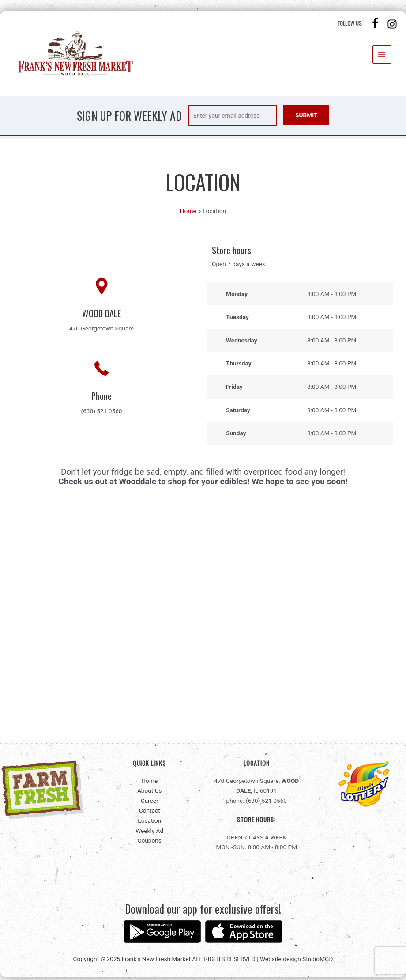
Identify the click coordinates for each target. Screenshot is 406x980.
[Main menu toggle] (382, 56)
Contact (150, 813)
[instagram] (393, 25)
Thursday (239, 366)
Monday (237, 297)
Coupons (150, 843)
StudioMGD (318, 962)
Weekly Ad (149, 833)
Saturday (238, 413)
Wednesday (242, 343)
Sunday (236, 436)
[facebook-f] (376, 24)
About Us (150, 794)
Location (149, 824)
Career (150, 804)
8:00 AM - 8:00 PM (332, 297)
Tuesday (237, 320)
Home (149, 783)
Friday (234, 390)
